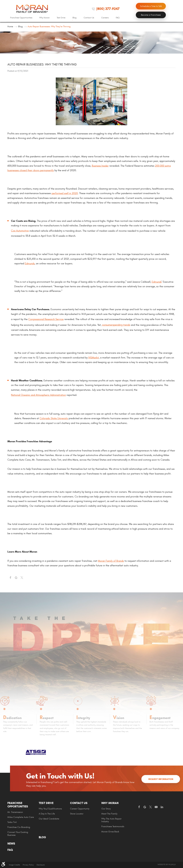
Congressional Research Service (46, 319)
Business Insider (100, 166)
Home (10, 27)
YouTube (156, 807)
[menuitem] (21, 18)
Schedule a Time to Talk (151, 6)
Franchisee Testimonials (113, 826)
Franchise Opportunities (21, 18)
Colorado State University (54, 418)
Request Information (161, 779)
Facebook (10, 578)
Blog (74, 18)
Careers (105, 18)
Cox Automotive (20, 231)
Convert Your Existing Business (18, 834)
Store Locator (77, 814)
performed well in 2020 (65, 193)
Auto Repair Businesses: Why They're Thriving (49, 27)
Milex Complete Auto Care (21, 817)
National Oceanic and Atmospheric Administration (38, 395)
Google (145, 807)
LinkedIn (162, 807)
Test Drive (61, 18)
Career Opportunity (80, 809)
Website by (166, 864)
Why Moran (44, 18)
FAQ (118, 18)
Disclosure (41, 865)
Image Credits (14, 865)
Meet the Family (109, 814)
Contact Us (89, 18)
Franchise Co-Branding (19, 827)
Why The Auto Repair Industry (111, 820)
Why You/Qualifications (50, 809)
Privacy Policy (28, 865)
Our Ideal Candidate (49, 819)
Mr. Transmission (15, 812)
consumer (107, 325)
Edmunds (30, 264)
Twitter (22, 578)
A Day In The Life (47, 814)
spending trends (121, 325)
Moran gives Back (110, 832)
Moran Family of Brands (111, 561)
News (11, 844)
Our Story (106, 809)
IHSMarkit (94, 358)
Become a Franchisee (151, 15)
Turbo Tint (12, 822)
